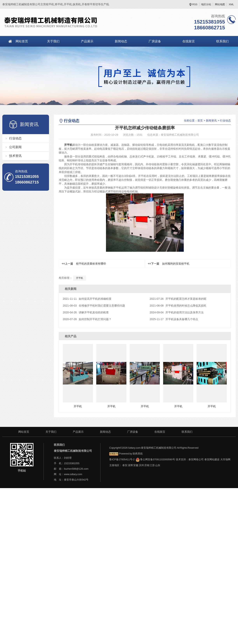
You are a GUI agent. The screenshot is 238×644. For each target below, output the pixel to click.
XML (231, 4)
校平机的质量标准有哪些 (84, 264)
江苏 (152, 465)
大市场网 (225, 459)
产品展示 (87, 41)
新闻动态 (121, 41)
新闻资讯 (211, 121)
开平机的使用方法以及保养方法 (177, 312)
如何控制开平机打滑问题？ (87, 319)
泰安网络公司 (196, 459)
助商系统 (138, 454)
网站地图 (220, 4)
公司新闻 (15, 147)
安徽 (136, 465)
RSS (195, 4)
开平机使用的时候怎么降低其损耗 (178, 306)
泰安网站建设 (212, 459)
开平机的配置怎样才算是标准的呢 (178, 299)
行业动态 (15, 138)
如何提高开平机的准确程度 (87, 299)
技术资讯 (15, 156)
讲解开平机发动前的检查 (86, 312)
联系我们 (187, 432)
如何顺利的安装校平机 (169, 264)
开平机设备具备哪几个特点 (174, 319)
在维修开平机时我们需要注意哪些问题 (94, 306)
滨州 (141, 465)
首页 (200, 121)
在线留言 (189, 41)
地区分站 (206, 4)
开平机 (68, 145)
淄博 (130, 465)
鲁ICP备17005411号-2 (122, 459)
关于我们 (53, 41)
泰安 (125, 465)
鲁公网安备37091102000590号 (155, 459)
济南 (147, 465)
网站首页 (22, 41)
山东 (158, 465)
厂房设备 (155, 41)
